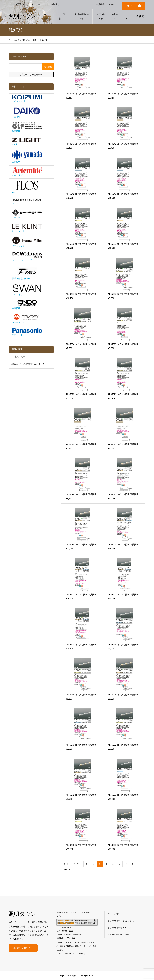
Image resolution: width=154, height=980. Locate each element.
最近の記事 (20, 356)
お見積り (115, 16)
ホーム (46, 16)
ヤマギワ (27, 214)
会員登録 (100, 4)
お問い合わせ (101, 16)
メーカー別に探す (61, 16)
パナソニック (27, 332)
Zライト (27, 141)
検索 (142, 17)
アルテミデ (27, 172)
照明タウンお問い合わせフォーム (121, 921)
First (78, 864)
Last (66, 870)
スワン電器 (27, 290)
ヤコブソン (27, 201)
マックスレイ (27, 319)
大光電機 (27, 112)
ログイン (113, 4)
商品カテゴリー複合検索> (31, 75)
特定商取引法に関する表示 (119, 935)
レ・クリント (27, 228)
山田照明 (27, 156)
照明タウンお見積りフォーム (120, 928)
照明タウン (22, 16)
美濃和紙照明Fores (27, 273)
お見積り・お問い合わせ (23, 948)
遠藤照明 (27, 305)
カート (136, 6)
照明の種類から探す (82, 16)
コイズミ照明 (27, 99)
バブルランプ (27, 242)
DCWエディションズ (27, 257)
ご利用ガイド (113, 914)
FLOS (27, 187)
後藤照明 (27, 127)
